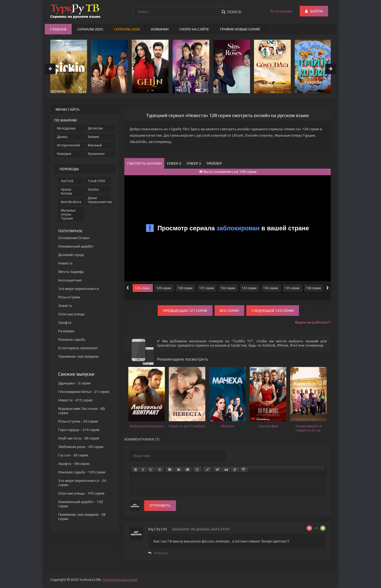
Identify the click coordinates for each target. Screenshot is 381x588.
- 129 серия (82, 472)
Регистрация (281, 11)
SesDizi (93, 189)
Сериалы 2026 (127, 29)
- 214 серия (79, 430)
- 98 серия (74, 464)
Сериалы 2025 (90, 29)
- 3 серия (74, 383)
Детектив (95, 128)
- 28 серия (79, 438)
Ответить (161, 553)
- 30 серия (73, 455)
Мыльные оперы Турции (68, 214)
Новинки (160, 29)
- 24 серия (78, 421)
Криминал (96, 154)
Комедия (64, 154)
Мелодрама (66, 128)
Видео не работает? (313, 322)
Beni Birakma (71, 202)
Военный (95, 145)
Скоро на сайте (194, 29)
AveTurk (67, 181)
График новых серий (240, 29)
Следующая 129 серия (273, 311)
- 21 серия (84, 392)
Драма (62, 137)
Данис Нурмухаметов (99, 200)
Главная (58, 29)
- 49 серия (81, 447)
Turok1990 (97, 181)
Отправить (160, 506)
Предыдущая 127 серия (185, 311)
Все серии (229, 311)
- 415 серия (75, 400)
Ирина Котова (66, 191)
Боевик (94, 137)
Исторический (68, 145)
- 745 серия (81, 493)
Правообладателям (120, 580)
